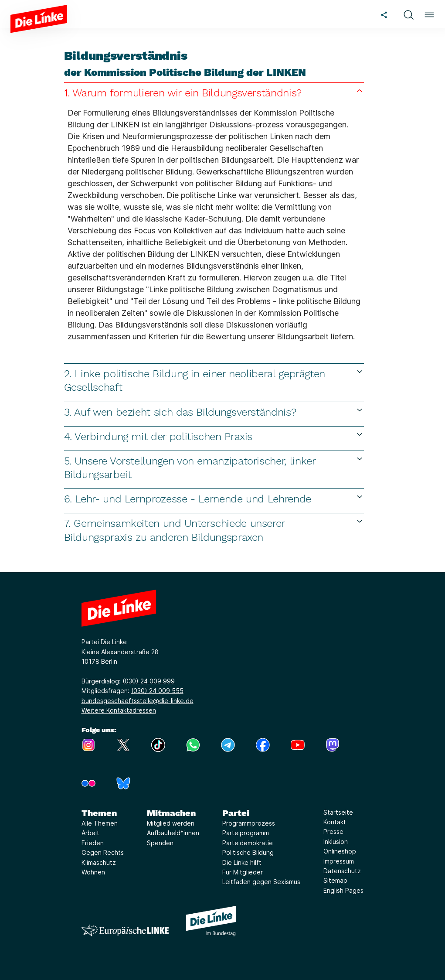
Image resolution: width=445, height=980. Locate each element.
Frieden (93, 843)
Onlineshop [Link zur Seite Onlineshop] (340, 851)
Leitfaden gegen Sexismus (261, 882)
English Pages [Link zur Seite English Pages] (343, 890)
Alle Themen (100, 823)
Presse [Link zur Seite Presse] (333, 831)
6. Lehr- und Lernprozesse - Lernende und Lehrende (214, 499)
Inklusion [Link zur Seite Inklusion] (336, 842)
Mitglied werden (171, 823)
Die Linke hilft (242, 862)
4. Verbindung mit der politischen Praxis (214, 436)
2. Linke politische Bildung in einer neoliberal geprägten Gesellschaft (214, 380)
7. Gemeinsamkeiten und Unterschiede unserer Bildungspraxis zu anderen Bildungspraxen (214, 530)
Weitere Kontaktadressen (119, 710)
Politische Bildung (248, 852)
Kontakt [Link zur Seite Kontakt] (335, 822)
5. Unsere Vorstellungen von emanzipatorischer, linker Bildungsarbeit (214, 468)
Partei (236, 813)
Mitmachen (171, 813)
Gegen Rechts (103, 852)
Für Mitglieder (243, 872)
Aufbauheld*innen (173, 833)
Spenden (160, 843)
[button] (408, 14)
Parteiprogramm (246, 833)
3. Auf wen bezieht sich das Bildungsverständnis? (214, 412)
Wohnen (93, 872)
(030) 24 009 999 (149, 681)
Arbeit (90, 833)
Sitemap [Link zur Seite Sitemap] (335, 880)
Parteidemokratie (248, 843)
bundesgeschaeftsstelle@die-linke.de (138, 701)
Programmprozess (249, 823)
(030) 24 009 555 (157, 691)
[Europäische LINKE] (125, 930)
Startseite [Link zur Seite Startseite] (338, 812)
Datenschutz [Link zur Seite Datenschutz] (342, 871)
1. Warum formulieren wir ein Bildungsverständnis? (214, 93)
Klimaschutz (99, 862)
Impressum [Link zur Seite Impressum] (339, 861)
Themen (99, 813)
